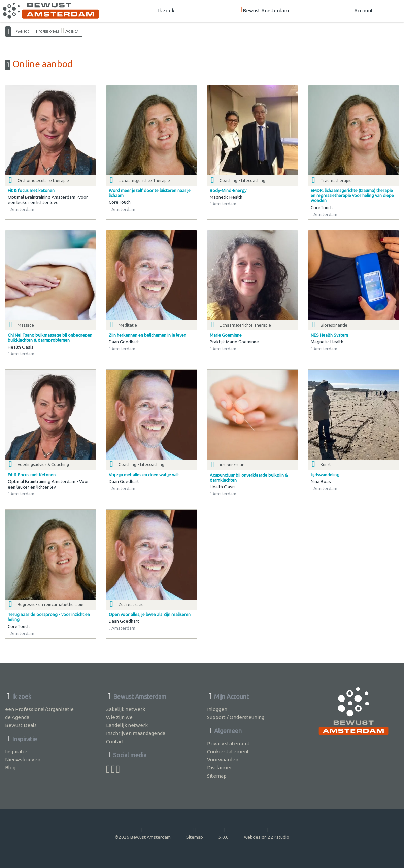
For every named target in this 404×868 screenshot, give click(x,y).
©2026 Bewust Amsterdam (143, 833)
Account (362, 10)
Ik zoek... (166, 10)
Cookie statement (228, 751)
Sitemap (217, 776)
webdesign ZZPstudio (267, 833)
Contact (115, 741)
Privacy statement (228, 743)
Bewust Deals (21, 725)
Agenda (72, 31)
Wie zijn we (119, 717)
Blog (10, 768)
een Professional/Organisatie (39, 709)
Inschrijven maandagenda (136, 733)
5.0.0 (224, 833)
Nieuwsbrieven (23, 760)
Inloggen (217, 709)
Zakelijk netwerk (126, 709)
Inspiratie (16, 751)
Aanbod (23, 31)
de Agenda (17, 717)
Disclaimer (220, 768)
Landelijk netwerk (127, 725)
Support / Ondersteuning (236, 717)
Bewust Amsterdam (264, 10)
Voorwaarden (223, 760)
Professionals (47, 31)
